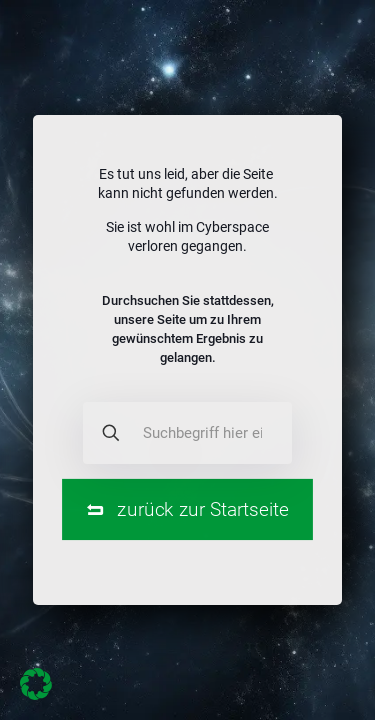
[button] (36, 684)
